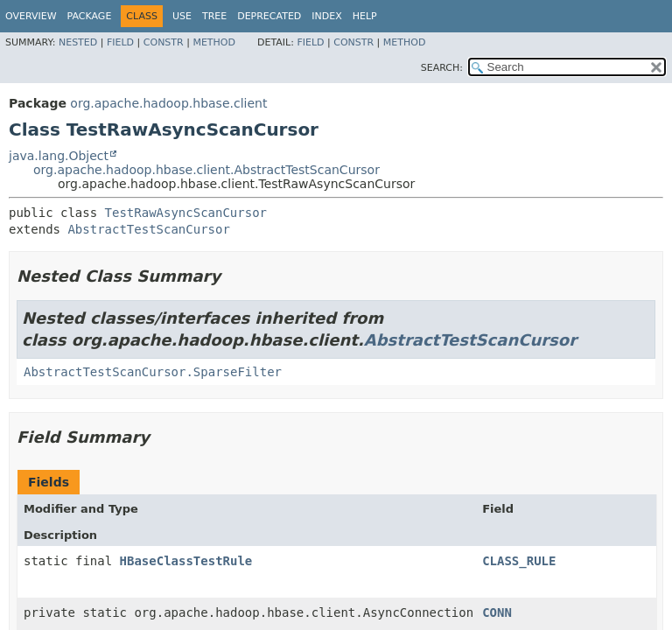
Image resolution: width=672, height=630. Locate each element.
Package (90, 16)
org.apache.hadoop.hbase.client (168, 103)
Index (326, 16)
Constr (164, 42)
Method (214, 42)
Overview (31, 16)
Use (182, 16)
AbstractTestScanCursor (148, 229)
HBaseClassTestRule (186, 561)
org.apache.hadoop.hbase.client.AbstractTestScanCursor (206, 170)
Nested (78, 42)
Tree (214, 16)
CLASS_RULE (519, 561)
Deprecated (269, 16)
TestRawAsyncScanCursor (186, 213)
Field (120, 42)
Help (365, 16)
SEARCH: (442, 68)
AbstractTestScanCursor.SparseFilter (153, 372)
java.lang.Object (59, 156)
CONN (497, 612)
